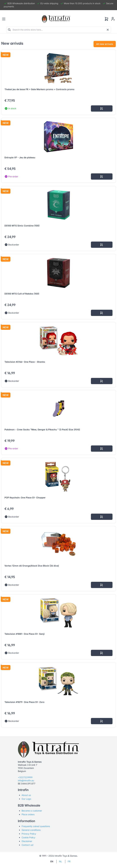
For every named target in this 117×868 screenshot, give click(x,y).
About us (26, 795)
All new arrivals (105, 44)
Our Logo (26, 799)
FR (69, 861)
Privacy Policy (29, 834)
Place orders (28, 814)
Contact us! (28, 845)
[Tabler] (56, 19)
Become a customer (32, 811)
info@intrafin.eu (26, 780)
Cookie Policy (28, 837)
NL (61, 861)
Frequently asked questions (36, 826)
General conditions (31, 830)
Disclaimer (27, 841)
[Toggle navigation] (4, 19)
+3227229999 (25, 777)
